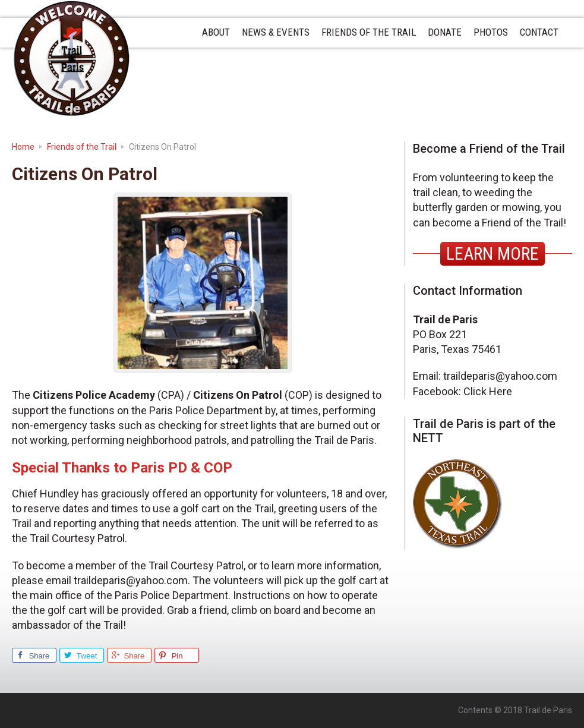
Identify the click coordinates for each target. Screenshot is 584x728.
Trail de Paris (71, 59)
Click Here (488, 391)
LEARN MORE (493, 253)
